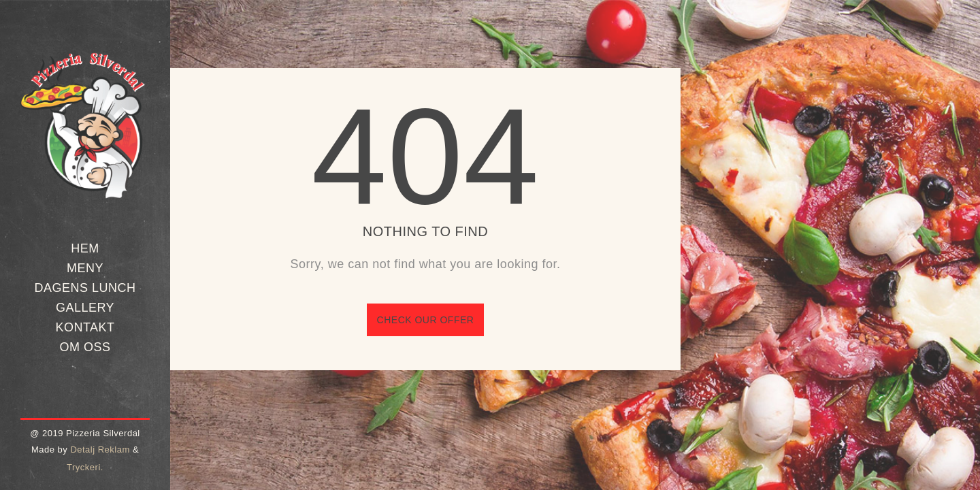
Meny (85, 268)
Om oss (85, 347)
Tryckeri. (85, 467)
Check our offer (426, 320)
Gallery (85, 308)
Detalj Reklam (100, 450)
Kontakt (85, 327)
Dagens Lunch (85, 288)
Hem (85, 248)
